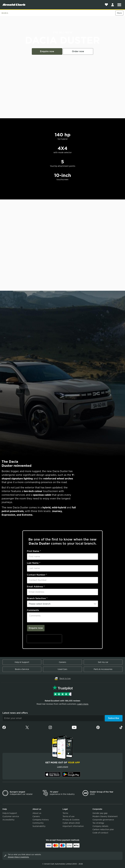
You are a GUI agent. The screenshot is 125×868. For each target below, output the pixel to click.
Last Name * (34, 563)
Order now (78, 51)
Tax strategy (98, 823)
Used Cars (62, 669)
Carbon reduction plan (103, 829)
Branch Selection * (37, 598)
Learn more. (83, 704)
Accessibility (8, 820)
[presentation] (44, 639)
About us (37, 813)
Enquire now (47, 51)
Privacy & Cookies (71, 820)
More (119, 13)
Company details (100, 826)
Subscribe (114, 718)
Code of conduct (100, 833)
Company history (41, 820)
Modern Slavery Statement (105, 816)
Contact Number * (37, 575)
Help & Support (22, 662)
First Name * (34, 551)
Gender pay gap (100, 813)
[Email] (53, 718)
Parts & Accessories (103, 669)
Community (38, 823)
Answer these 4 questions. (18, 857)
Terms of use (68, 816)
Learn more (63, 767)
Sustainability (39, 826)
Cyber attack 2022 (71, 823)
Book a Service (22, 669)
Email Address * (36, 587)
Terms (65, 813)
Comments (33, 610)
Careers (62, 662)
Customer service (11, 816)
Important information (73, 826)
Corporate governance (103, 820)
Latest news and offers (15, 713)
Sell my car (103, 662)
